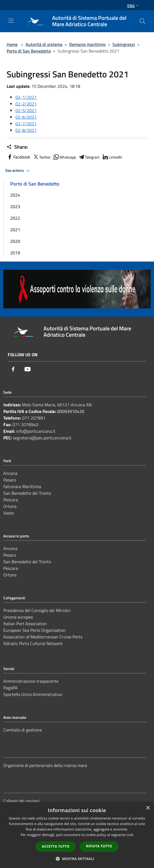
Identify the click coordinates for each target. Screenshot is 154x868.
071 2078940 (25, 425)
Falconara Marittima (22, 486)
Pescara (11, 500)
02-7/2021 (26, 124)
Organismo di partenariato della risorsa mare (45, 765)
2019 (15, 253)
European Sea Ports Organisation (34, 630)
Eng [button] (133, 6)
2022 (15, 218)
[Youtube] (28, 369)
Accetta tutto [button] (56, 846)
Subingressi (124, 44)
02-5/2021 (26, 110)
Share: (17, 147)
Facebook (18, 157)
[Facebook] (13, 369)
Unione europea (18, 617)
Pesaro (10, 480)
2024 (15, 195)
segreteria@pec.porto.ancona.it (42, 438)
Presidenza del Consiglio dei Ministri (37, 610)
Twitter (42, 157)
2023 (15, 206)
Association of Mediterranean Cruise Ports (43, 637)
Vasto (9, 513)
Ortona (10, 506)
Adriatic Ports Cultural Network (33, 643)
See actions (18, 171)
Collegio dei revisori (21, 801)
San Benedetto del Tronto (27, 493)
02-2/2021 (26, 104)
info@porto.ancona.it (36, 431)
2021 (15, 230)
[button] (77, 859)
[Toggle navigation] (11, 21)
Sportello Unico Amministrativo (33, 694)
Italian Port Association (25, 624)
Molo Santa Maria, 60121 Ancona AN (57, 405)
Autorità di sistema (44, 44)
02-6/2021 (26, 117)
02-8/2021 (26, 130)
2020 (15, 241)
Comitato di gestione (23, 730)
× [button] (148, 808)
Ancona (10, 473)
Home (12, 44)
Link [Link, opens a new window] (130, 835)
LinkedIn (112, 157)
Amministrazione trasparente (31, 681)
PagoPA (10, 688)
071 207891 (34, 418)
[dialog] (77, 835)
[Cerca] (142, 21)
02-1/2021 (26, 97)
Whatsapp (64, 157)
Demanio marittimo (87, 44)
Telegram (89, 157)
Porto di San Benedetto (29, 51)
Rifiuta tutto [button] (99, 846)
